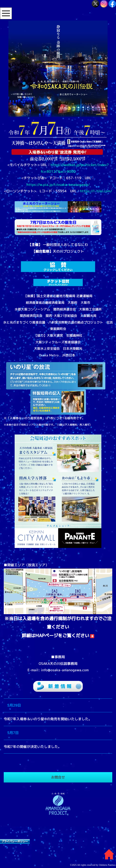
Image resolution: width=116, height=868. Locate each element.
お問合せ (58, 777)
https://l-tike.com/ (96, 191)
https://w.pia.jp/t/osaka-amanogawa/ (58, 184)
